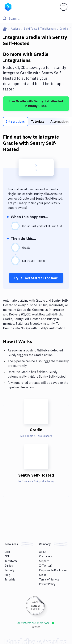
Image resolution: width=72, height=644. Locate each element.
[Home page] (5, 29)
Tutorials (38, 121)
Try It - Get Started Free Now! (36, 278)
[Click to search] (36, 18)
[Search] (39, 18)
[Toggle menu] (64, 7)
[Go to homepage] (8, 7)
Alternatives (60, 121)
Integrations (15, 121)
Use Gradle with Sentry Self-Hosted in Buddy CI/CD (36, 104)
